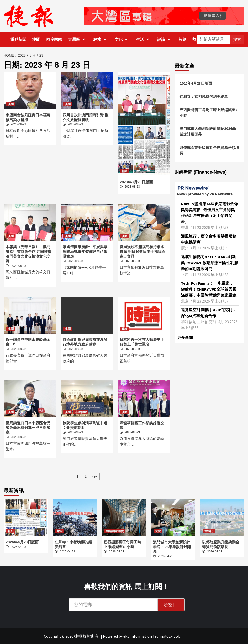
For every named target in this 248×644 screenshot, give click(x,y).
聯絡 (218, 40)
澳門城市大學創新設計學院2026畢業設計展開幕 (208, 131)
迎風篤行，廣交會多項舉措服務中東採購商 (209, 239)
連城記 (209, 531)
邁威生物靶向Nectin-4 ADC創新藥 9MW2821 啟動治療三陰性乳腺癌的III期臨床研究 (209, 263)
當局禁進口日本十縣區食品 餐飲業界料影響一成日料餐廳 (28, 428)
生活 (144, 40)
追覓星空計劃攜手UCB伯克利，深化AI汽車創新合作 (208, 313)
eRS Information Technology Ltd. (152, 636)
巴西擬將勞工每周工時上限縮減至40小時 (209, 113)
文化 (122, 40)
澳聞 (36, 40)
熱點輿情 (200, 40)
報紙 (183, 40)
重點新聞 (18, 40)
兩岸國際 (54, 40)
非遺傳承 (81, 412)
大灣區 (78, 40)
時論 (124, 329)
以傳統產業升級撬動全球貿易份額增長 (209, 150)
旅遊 (60, 531)
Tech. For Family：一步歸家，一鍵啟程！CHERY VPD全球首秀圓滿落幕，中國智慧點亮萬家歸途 (209, 289)
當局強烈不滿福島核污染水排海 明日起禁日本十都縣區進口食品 (142, 252)
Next (95, 476)
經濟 (101, 40)
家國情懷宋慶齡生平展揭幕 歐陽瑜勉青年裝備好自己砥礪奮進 (85, 252)
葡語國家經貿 (115, 531)
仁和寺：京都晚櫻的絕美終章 (204, 97)
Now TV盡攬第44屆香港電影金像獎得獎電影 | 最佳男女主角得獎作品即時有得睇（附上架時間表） (209, 213)
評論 (165, 40)
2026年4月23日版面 (196, 83)
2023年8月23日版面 (136, 182)
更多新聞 (185, 337)
